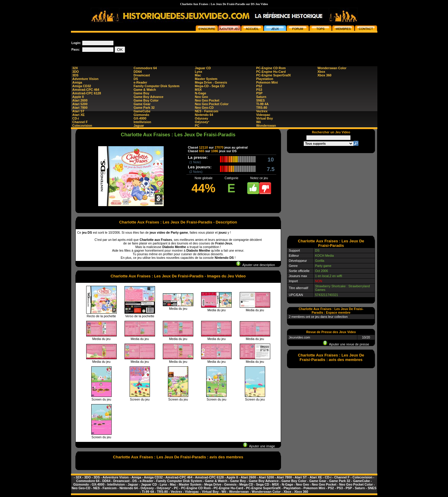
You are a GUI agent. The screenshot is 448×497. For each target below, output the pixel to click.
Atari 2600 (80, 100)
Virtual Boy (265, 118)
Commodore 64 (145, 68)
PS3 (259, 90)
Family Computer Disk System (156, 86)
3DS (76, 75)
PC (197, 126)
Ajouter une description (255, 265)
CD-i (76, 118)
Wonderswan (266, 126)
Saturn (261, 97)
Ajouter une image (259, 446)
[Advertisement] (268, 46)
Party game (323, 266)
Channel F (80, 122)
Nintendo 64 (204, 115)
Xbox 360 (325, 75)
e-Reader (140, 82)
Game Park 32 (144, 108)
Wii (259, 122)
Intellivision (142, 122)
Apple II (78, 97)
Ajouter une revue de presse (346, 344)
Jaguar (139, 126)
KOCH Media (325, 256)
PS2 (259, 86)
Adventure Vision (85, 79)
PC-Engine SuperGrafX (274, 75)
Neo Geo (201, 97)
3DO (76, 72)
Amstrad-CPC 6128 (87, 93)
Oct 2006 (322, 271)
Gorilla (320, 261)
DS (136, 79)
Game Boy (141, 93)
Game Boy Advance (148, 97)
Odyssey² (202, 122)
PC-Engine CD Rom (271, 68)
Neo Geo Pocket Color (212, 104)
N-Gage (201, 93)
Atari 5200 (80, 104)
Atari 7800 (80, 108)
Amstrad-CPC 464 (86, 90)
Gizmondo (141, 115)
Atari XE (79, 115)
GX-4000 (140, 118)
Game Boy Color (146, 100)
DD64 (138, 72)
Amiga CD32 (82, 86)
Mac (198, 75)
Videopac (263, 115)
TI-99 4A (262, 104)
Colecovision (82, 126)
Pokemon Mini (267, 82)
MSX (198, 90)
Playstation (265, 79)
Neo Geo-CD (204, 108)
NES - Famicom (206, 111)
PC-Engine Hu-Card (271, 72)
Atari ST (79, 111)
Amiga (77, 82)
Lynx (198, 72)
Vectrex (262, 111)
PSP (259, 93)
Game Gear (142, 104)
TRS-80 (262, 108)
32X (75, 68)
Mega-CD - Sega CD (210, 86)
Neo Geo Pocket (207, 100)
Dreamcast (142, 75)
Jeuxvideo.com (299, 337)
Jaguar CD (203, 68)
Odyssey (201, 118)
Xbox (321, 72)
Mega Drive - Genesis (211, 82)
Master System (206, 79)
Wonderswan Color (332, 68)
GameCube (142, 111)
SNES (261, 100)
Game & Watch (145, 90)
